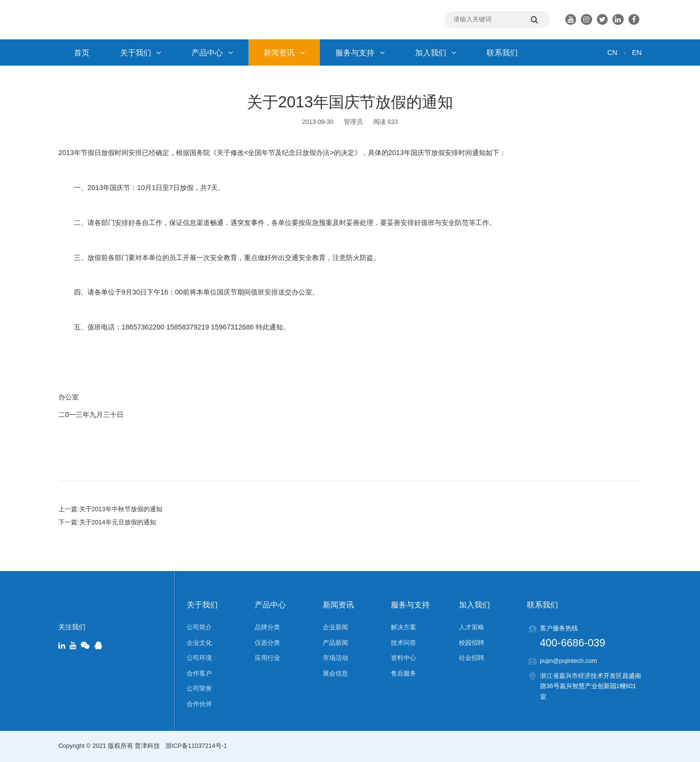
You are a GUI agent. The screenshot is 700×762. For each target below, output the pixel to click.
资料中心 (403, 658)
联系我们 (502, 52)
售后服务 (403, 674)
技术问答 (403, 643)
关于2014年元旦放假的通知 (118, 522)
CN (612, 52)
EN (637, 52)
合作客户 (199, 674)
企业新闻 (335, 627)
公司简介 (199, 627)
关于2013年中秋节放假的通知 (121, 509)
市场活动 (335, 658)
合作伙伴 (199, 704)
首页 (82, 52)
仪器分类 (267, 643)
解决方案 (403, 627)
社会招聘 (472, 658)
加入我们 (436, 52)
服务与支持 (360, 52)
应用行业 (267, 658)
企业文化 (199, 643)
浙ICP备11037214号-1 (196, 746)
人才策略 (472, 627)
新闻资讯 (284, 52)
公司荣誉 (199, 689)
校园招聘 (472, 643)
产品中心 (212, 52)
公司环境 (199, 658)
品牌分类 (267, 627)
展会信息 (335, 674)
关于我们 (141, 52)
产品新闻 (335, 643)
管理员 (353, 122)
